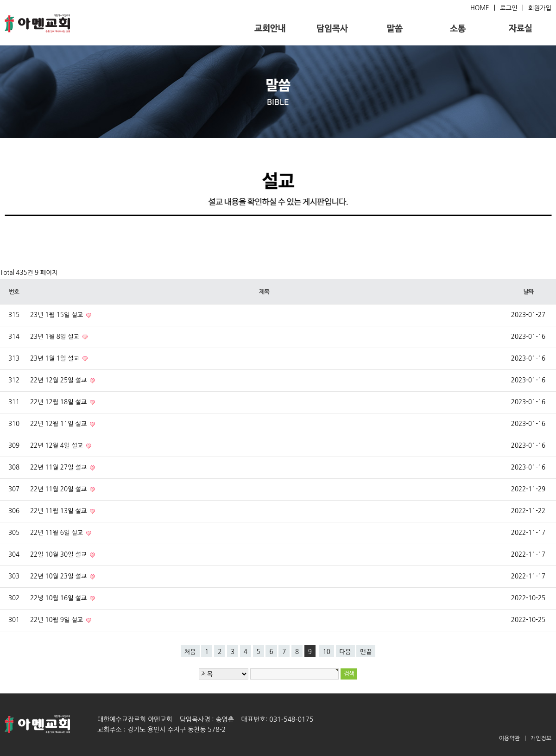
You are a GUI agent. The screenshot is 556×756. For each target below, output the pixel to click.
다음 (345, 652)
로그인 (509, 8)
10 (327, 652)
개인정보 (541, 738)
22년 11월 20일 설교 (59, 489)
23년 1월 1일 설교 (56, 359)
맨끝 (366, 652)
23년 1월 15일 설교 (57, 315)
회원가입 (540, 8)
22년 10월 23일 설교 (59, 576)
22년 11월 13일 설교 (59, 511)
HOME (480, 8)
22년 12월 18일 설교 (59, 402)
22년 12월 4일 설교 (57, 446)
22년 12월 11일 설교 (59, 424)
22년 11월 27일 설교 (59, 467)
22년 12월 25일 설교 (59, 380)
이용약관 (509, 738)
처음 (190, 652)
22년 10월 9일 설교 (57, 620)
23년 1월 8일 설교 (56, 337)
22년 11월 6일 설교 (57, 533)
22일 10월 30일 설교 (59, 555)
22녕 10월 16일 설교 (59, 598)
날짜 (528, 292)
